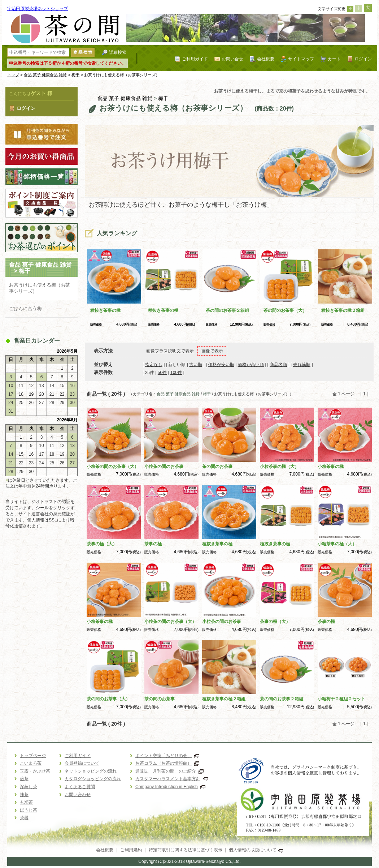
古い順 (196, 365)
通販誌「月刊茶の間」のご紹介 (169, 771)
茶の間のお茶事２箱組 (227, 310)
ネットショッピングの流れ (91, 771)
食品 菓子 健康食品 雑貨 (45, 75)
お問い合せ (232, 59)
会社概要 (266, 59)
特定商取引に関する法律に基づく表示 (186, 850)
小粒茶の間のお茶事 (164, 467)
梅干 (75, 75)
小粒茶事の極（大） (279, 467)
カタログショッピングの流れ (93, 779)
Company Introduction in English (170, 787)
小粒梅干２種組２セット (341, 699)
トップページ (33, 756)
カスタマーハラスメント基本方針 (172, 779)
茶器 (24, 818)
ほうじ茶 (29, 810)
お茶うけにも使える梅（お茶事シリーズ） (40, 288)
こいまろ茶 (31, 763)
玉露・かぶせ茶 (35, 771)
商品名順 (278, 365)
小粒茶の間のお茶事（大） (113, 467)
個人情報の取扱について (256, 850)
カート (334, 59)
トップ (13, 75)
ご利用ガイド (195, 59)
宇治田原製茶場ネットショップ (38, 9)
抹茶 (24, 795)
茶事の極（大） (102, 544)
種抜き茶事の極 (105, 310)
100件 (176, 373)
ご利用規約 (131, 850)
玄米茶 (26, 802)
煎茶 (24, 779)
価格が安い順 (221, 365)
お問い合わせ (78, 795)
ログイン (363, 59)
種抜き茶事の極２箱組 (343, 310)
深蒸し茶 (29, 787)
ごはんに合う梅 (25, 308)
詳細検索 (118, 52)
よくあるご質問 (80, 787)
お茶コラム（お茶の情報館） (167, 763)
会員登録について (82, 763)
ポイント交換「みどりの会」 (167, 756)
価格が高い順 (251, 365)
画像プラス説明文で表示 (170, 351)
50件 (162, 373)
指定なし (154, 365)
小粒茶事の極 (331, 467)
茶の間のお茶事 (217, 467)
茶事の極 (153, 544)
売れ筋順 (302, 365)
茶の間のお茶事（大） (285, 310)
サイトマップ (301, 59)
